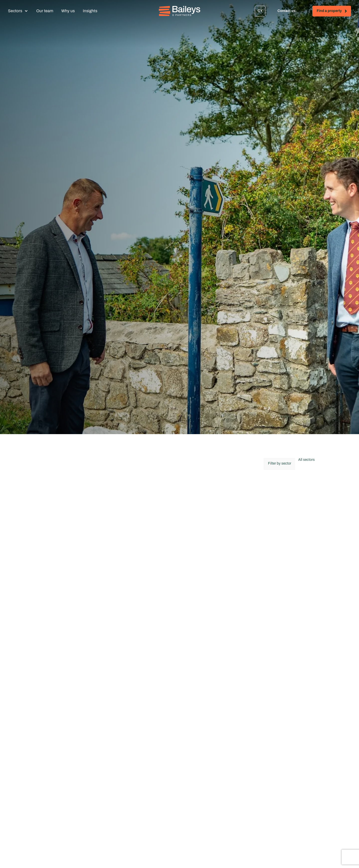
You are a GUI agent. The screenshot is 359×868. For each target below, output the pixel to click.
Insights (90, 11)
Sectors (15, 11)
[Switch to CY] (260, 11)
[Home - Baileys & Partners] (179, 11)
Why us (68, 11)
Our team (45, 11)
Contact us (291, 12)
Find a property (334, 12)
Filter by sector (280, 463)
